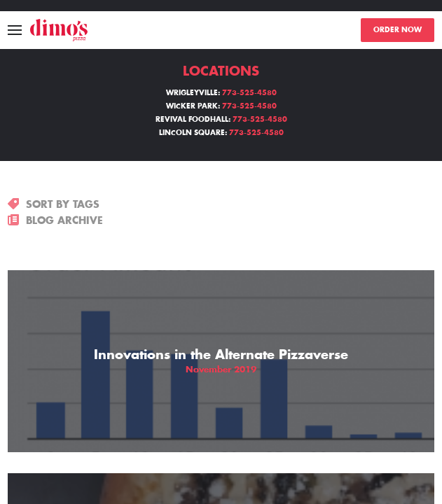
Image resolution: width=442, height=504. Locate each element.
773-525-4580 (249, 93)
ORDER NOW (398, 30)
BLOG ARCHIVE (55, 220)
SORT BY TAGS (54, 204)
